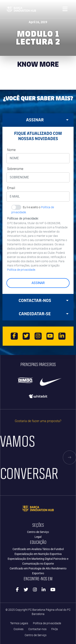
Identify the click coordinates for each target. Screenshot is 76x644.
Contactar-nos (37, 629)
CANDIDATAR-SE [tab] (44, 314)
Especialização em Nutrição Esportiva (38, 554)
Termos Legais (19, 623)
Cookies (18, 629)
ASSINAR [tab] (47, 120)
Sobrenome (15, 169)
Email (11, 188)
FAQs (55, 629)
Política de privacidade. (21, 270)
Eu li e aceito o (33, 208)
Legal (38, 537)
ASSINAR (38, 283)
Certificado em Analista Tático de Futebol (38, 549)
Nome (11, 150)
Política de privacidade (47, 623)
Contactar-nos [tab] (44, 300)
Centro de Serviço (38, 532)
